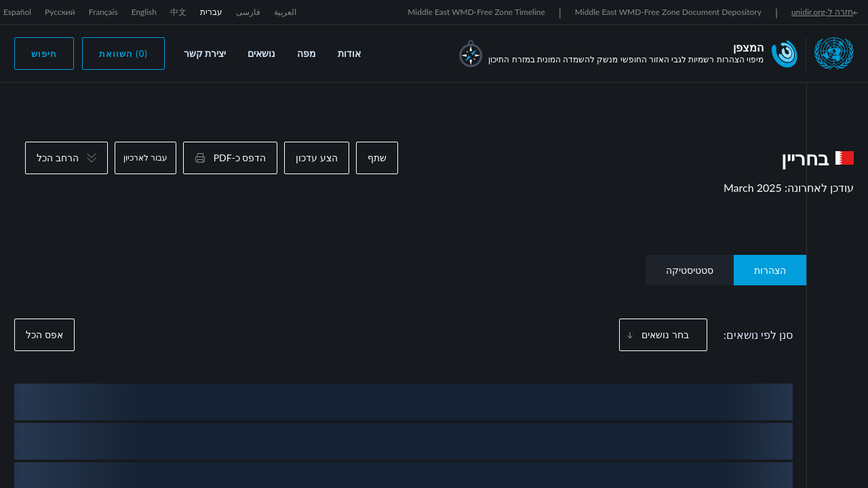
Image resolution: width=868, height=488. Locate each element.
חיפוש (44, 54)
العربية (285, 12)
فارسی (248, 12)
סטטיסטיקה (690, 270)
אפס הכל (44, 334)
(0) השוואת (123, 54)
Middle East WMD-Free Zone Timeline (476, 12)
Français (103, 12)
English (144, 12)
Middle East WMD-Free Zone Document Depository (668, 12)
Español (17, 12)
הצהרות (770, 270)
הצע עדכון (317, 158)
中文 (178, 12)
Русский (60, 12)
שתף (377, 158)
